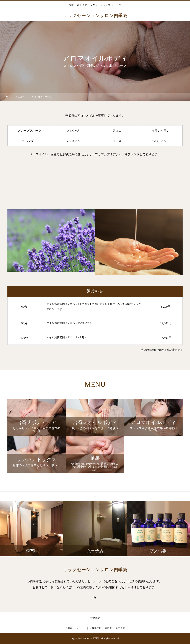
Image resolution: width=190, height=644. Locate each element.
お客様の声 (95, 628)
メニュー (81, 628)
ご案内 (69, 628)
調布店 (108, 628)
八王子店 (120, 628)
